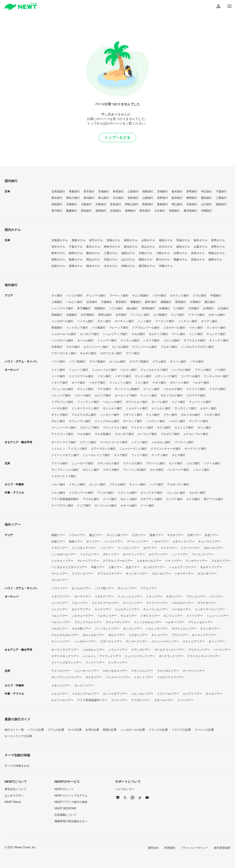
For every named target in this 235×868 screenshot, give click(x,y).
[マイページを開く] (218, 6)
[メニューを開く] (229, 6)
